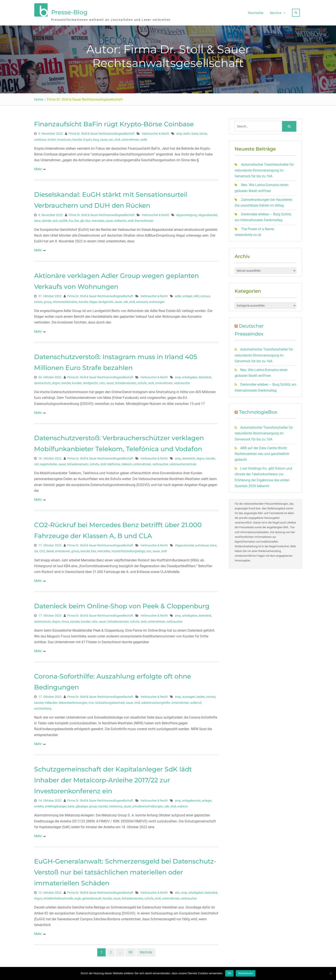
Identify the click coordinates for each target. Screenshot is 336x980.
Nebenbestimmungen (73, 701)
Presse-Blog (69, 11)
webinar (183, 805)
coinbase (40, 138)
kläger (93, 300)
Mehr (38, 168)
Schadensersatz (126, 381)
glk (82, 219)
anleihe (39, 805)
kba (88, 219)
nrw (91, 701)
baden (201, 695)
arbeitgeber (190, 376)
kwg (96, 138)
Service (276, 12)
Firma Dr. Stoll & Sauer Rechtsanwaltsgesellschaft (102, 132)
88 (130, 951)
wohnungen (157, 300)
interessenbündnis (65, 300)
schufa (142, 381)
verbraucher (182, 381)
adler (178, 294)
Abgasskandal (208, 213)
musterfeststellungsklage (128, 550)
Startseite (256, 12)
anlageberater (191, 799)
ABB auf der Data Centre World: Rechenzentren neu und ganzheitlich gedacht (262, 452)
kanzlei (77, 138)
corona (211, 695)
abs (177, 891)
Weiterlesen (245, 973)
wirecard (142, 300)
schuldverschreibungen (148, 805)
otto (102, 381)
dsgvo (56, 381)
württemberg (43, 707)
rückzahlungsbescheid (110, 701)
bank (195, 132)
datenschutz (42, 381)
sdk (126, 300)
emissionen (63, 550)
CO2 (42, 550)
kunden (77, 381)
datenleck (205, 376)
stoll (117, 138)
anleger (187, 294)
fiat (77, 219)
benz (37, 219)
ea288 (63, 219)
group (48, 300)
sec (111, 138)
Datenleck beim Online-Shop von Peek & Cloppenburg (122, 605)
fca (71, 219)
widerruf (196, 701)
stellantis (120, 219)
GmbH (52, 138)
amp (179, 132)
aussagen (189, 695)
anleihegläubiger (56, 805)
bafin (187, 132)
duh (55, 219)
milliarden (51, 701)
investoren (64, 138)
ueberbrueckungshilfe (156, 701)
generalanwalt (92, 897)
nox (149, 550)
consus (205, 294)
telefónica (114, 462)
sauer (104, 138)
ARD (196, 294)
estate (38, 300)
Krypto (87, 138)
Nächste (146, 951)
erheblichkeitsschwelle (58, 897)
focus (65, 620)
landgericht (106, 300)
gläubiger (82, 805)
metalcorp (116, 805)
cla (36, 550)
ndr (36, 462)
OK (229, 973)
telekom (127, 462)
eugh (78, 897)
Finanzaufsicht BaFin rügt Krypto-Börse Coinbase (114, 123)
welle (144, 138)
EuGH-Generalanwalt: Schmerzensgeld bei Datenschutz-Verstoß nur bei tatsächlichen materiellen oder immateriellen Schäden (125, 870)
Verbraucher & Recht (155, 132)
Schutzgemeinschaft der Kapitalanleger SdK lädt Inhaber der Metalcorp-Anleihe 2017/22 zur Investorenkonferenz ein (113, 778)
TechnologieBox (258, 410)
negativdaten (48, 462)
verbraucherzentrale (183, 462)
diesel (50, 550)
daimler (47, 219)
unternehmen (130, 138)
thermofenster (144, 219)
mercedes (98, 219)
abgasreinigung (187, 213)
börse (203, 132)
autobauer (202, 544)
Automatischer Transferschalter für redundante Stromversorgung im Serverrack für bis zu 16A (264, 169)
